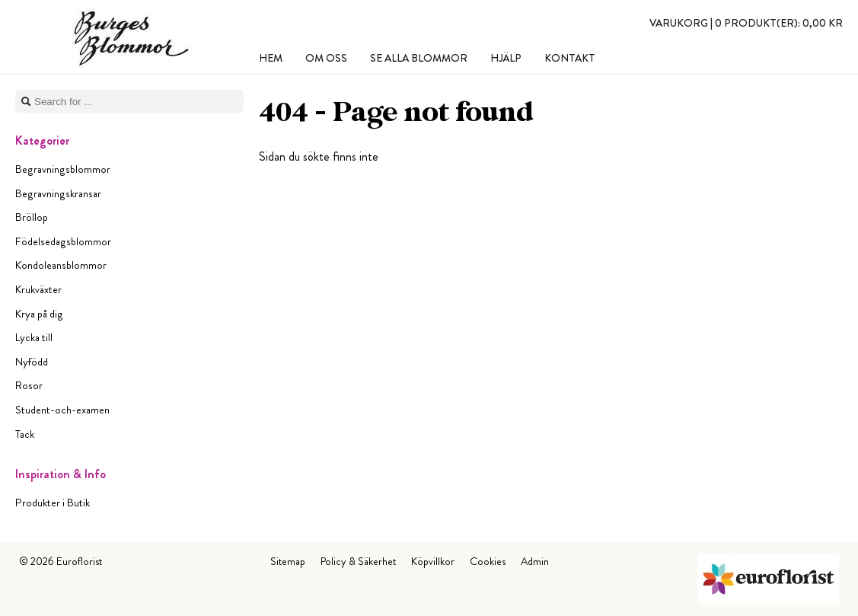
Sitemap (288, 561)
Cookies (488, 561)
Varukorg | (746, 23)
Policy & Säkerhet (358, 561)
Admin (535, 561)
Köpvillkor (433, 561)
